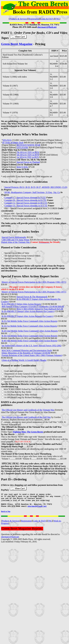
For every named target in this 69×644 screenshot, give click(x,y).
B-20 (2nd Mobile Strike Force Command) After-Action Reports (30, 331)
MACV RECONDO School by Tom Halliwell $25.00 (40, 309)
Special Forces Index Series (20, 231)
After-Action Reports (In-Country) (39, 311)
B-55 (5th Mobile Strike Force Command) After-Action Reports (29, 321)
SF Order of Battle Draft (13, 143)
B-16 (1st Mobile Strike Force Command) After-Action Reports (29, 326)
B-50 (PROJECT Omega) (13, 311)
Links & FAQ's (47, 19)
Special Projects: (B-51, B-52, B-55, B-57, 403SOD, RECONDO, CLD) (36, 187)
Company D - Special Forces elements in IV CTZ (26, 206)
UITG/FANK (22, 147)
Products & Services (18, 19)
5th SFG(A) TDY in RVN (28, 155)
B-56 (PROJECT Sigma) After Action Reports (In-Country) (28, 316)
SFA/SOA (7, 140)
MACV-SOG (23, 167)
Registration (34, 19)
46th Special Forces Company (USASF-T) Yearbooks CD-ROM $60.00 (33, 306)
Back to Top (6, 514)
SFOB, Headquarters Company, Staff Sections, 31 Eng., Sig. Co (32, 192)
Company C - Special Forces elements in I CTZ (25, 198)
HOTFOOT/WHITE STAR (28, 145)
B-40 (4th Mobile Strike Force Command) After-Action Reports (29, 341)
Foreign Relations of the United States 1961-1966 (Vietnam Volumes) (32, 355)
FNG (57, 19)
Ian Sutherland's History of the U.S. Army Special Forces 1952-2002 (32, 346)
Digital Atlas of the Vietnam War (16, 242)
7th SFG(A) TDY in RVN (28, 152)
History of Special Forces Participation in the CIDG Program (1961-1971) (34, 282)
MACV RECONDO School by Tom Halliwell (24, 389)
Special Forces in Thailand (28, 162)
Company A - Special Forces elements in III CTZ (26, 203)
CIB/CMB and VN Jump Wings (15, 240)
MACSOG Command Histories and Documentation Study (27, 350)
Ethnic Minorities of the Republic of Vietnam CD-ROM (26, 353)
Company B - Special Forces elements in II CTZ (25, 200)
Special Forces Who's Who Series (24, 134)
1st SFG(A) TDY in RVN (28, 157)
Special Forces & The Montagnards (32, 297)
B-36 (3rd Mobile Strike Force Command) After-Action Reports (30, 336)
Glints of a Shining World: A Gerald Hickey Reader (24, 360)
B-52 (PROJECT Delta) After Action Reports (21, 304)
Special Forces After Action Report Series (30, 276)
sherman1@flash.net (10, 539)
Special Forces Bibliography (14, 237)
